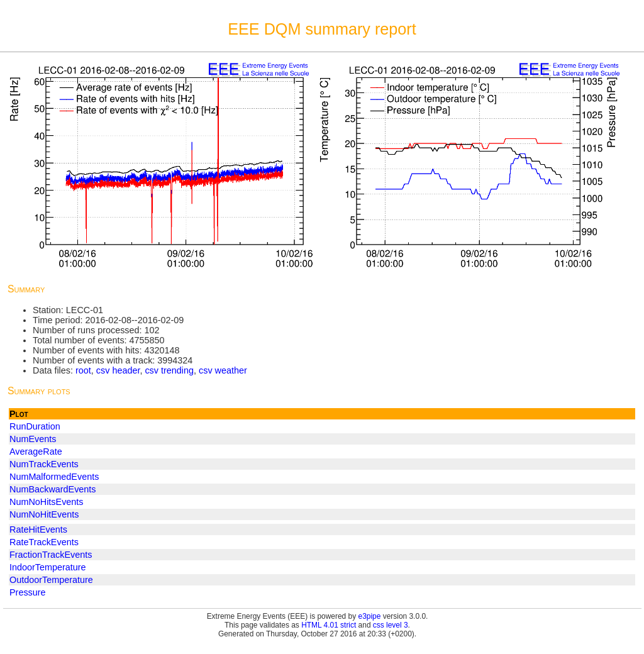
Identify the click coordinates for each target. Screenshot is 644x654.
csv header (118, 370)
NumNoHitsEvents (47, 502)
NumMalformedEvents (54, 477)
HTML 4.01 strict (329, 625)
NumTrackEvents (44, 464)
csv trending (169, 370)
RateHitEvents (38, 529)
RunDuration (35, 426)
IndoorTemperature (48, 567)
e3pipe (370, 616)
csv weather (223, 370)
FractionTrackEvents (51, 555)
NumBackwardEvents (53, 489)
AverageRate (36, 452)
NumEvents (33, 439)
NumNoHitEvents (44, 514)
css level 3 (391, 625)
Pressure (28, 592)
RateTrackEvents (44, 542)
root (83, 370)
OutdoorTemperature (51, 580)
